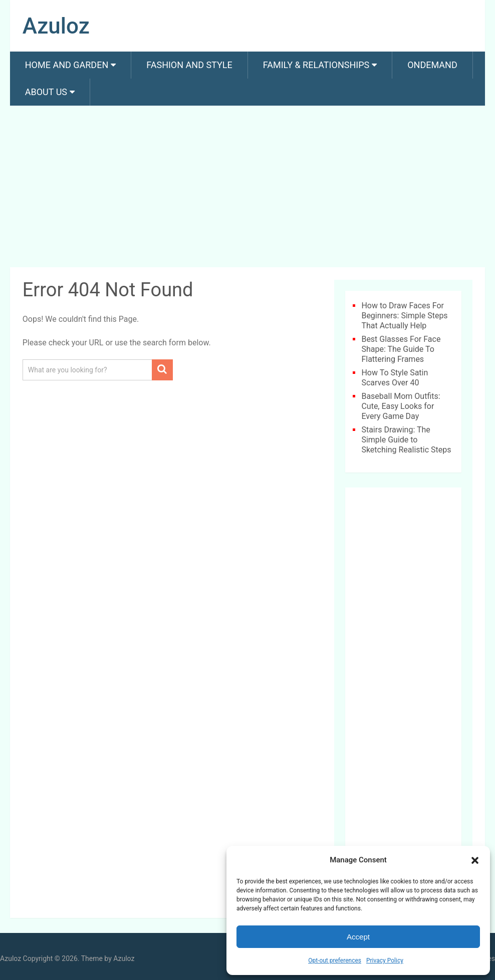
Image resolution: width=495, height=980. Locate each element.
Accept (358, 937)
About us (46, 92)
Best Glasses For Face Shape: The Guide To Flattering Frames (401, 349)
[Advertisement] (248, 188)
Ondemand (432, 65)
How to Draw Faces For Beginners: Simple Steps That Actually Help (404, 316)
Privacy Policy (385, 960)
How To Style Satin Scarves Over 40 (395, 378)
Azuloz (56, 26)
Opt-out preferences (335, 960)
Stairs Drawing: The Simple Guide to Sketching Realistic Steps (406, 440)
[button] (475, 860)
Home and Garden (67, 65)
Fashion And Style (189, 65)
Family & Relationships (316, 65)
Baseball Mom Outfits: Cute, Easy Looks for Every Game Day (401, 406)
